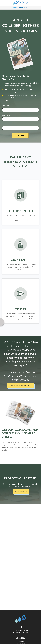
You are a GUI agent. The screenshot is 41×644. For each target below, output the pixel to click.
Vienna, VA (20, 641)
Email (4, 124)
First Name (6, 106)
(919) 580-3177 (24, 633)
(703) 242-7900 (24, 630)
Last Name (6, 115)
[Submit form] (20, 136)
